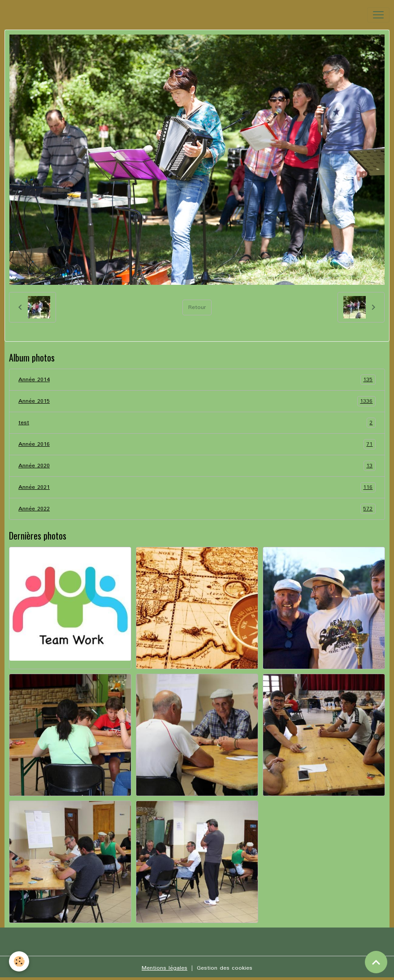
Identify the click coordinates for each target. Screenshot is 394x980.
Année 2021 (197, 487)
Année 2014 (197, 380)
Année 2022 (197, 509)
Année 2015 (197, 401)
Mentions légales (165, 968)
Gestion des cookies (225, 968)
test (197, 423)
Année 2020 (197, 466)
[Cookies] (19, 961)
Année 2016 (197, 444)
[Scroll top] (376, 962)
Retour (197, 307)
